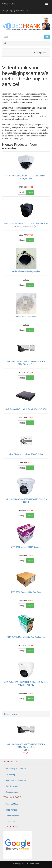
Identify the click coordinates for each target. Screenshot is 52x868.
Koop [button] (30, 192)
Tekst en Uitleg (12, 804)
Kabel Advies (11, 810)
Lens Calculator (12, 816)
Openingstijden (12, 792)
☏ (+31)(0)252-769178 (15, 11)
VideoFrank (8, 4)
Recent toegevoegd (13, 714)
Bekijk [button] (22, 192)
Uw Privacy (10, 774)
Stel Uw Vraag (12, 786)
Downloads (10, 822)
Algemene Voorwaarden (16, 780)
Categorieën (40, 52)
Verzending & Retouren (16, 769)
